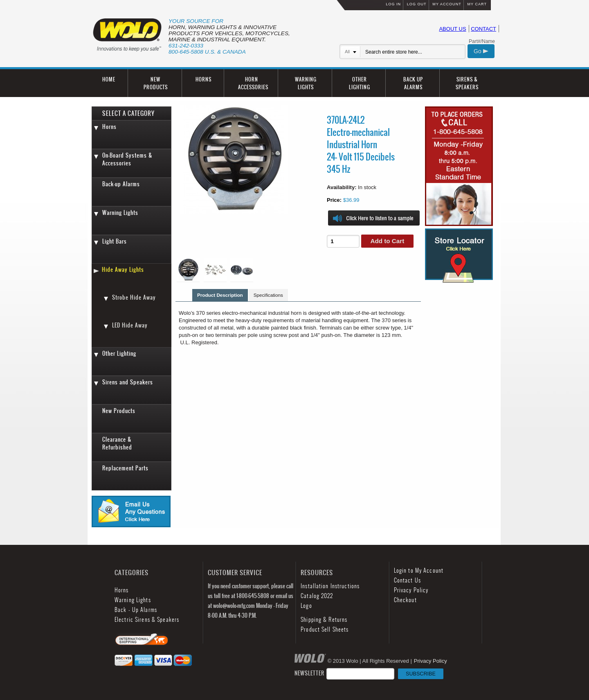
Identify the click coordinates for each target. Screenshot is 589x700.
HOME (109, 79)
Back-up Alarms (121, 184)
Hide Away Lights (123, 270)
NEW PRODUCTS (156, 83)
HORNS (203, 79)
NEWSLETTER (369, 673)
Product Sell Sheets (325, 629)
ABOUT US (452, 29)
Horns (109, 127)
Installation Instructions (330, 586)
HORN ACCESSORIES (253, 83)
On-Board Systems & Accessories (127, 159)
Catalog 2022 (317, 596)
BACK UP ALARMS (413, 83)
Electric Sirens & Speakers (147, 620)
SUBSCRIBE (421, 674)
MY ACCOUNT (447, 4)
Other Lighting (119, 353)
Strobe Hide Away (134, 297)
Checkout (405, 600)
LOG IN (393, 4)
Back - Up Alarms (136, 610)
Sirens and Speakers (128, 382)
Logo (306, 606)
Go (481, 51)
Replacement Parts (125, 468)
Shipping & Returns (324, 620)
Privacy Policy (411, 590)
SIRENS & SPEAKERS (467, 83)
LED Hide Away (130, 325)
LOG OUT (417, 4)
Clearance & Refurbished (117, 443)
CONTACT (483, 29)
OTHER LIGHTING (360, 83)
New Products (119, 411)
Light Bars (115, 241)
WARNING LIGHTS (306, 83)
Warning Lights (120, 213)
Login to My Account (419, 570)
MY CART (477, 4)
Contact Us (407, 580)
